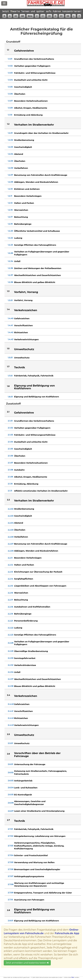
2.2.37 (11, 679)
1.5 (8, 349)
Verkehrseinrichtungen (26, 339)
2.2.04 (11, 523)
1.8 (8, 386)
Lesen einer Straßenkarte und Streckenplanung (39, 811)
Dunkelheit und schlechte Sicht (31, 80)
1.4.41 (10, 325)
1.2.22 (10, 238)
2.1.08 (10, 470)
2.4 (8, 695)
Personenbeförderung (26, 621)
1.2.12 (10, 203)
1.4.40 (11, 318)
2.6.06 (11, 803)
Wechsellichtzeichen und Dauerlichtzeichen (38, 275)
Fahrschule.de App (67, 933)
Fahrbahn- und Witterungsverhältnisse (35, 73)
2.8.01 (10, 921)
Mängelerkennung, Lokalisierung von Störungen (40, 836)
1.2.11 (10, 196)
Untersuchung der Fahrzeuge (30, 764)
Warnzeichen (21, 210)
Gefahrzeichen (22, 318)
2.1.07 (10, 463)
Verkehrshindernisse (25, 665)
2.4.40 (11, 704)
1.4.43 (11, 339)
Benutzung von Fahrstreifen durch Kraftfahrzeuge (41, 175)
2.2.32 (11, 665)
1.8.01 (10, 397)
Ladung (18, 238)
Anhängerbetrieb (23, 781)
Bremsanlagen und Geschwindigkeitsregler (37, 869)
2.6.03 (11, 781)
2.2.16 (10, 593)
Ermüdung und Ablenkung (28, 115)
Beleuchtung (21, 217)
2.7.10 (10, 900)
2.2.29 (11, 651)
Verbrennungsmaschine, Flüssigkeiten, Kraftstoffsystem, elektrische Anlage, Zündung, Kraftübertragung (39, 846)
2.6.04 (11, 788)
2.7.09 (11, 893)
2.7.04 (11, 855)
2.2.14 (10, 579)
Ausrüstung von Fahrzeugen (29, 900)
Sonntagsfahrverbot (25, 658)
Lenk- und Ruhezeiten (26, 788)
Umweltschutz (22, 358)
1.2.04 (11, 154)
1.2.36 (10, 268)
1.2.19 (10, 224)
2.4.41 (11, 711)
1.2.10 (10, 189)
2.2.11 (10, 558)
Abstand (19, 154)
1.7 (8, 367)
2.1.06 (10, 456)
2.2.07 (11, 544)
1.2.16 (10, 210)
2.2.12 (10, 565)
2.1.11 (10, 491)
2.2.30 (11, 658)
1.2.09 (10, 182)
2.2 (8, 500)
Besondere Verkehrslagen (28, 196)
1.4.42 (11, 332)
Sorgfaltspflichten (24, 579)
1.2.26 (10, 253)
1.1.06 (10, 94)
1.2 (8, 124)
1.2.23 (10, 245)
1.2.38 (10, 282)
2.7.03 (11, 846)
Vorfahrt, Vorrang (23, 300)
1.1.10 (10, 115)
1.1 (8, 50)
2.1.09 (10, 477)
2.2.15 (10, 586)
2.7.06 (11, 869)
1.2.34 (10, 261)
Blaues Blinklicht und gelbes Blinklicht (35, 282)
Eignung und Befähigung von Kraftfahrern (37, 397)
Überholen (20, 94)
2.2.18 (10, 607)
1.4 (8, 309)
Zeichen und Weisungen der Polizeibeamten (38, 268)
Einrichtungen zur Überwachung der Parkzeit (38, 572)
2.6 (8, 754)
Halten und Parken (24, 203)
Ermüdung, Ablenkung (26, 484)
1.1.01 (10, 59)
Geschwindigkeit (23, 87)
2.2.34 (11, 672)
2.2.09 (11, 551)
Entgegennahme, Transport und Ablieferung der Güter (43, 893)
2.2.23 (11, 635)
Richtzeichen (21, 332)
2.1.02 (10, 428)
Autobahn (19, 470)
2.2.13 (10, 572)
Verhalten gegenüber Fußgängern (32, 66)
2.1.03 (10, 435)
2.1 (8, 412)
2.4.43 (11, 725)
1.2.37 (10, 275)
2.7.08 (11, 884)
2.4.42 (11, 718)
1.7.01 (10, 376)
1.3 (8, 291)
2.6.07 (11, 811)
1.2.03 (10, 147)
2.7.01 (10, 829)
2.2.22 (11, 628)
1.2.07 (10, 175)
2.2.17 (10, 600)
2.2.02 (11, 509)
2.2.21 (10, 621)
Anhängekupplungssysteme (29, 876)
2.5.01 (10, 743)
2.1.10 (10, 484)
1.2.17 (10, 217)
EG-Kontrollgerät (23, 795)
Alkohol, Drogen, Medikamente (31, 108)
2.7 (8, 820)
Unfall (17, 261)
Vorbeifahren (21, 168)
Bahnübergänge (23, 224)
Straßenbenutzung (24, 140)
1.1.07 (10, 101)
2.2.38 (11, 686)
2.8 (8, 910)
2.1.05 (10, 449)
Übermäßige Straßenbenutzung (31, 651)
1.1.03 (10, 73)
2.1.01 (10, 421)
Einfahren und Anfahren (27, 189)
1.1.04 (10, 80)
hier (73, 977)
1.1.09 (10, 108)
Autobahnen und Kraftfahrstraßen (32, 607)
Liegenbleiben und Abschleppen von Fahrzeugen (40, 586)
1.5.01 (10, 358)
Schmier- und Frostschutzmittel (31, 855)
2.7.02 (11, 836)
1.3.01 (10, 300)
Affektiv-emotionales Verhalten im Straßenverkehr (41, 491)
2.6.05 (11, 795)
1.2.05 (10, 161)
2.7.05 (11, 862)
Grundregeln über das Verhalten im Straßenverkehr (41, 133)
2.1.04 (10, 442)
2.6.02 (11, 772)
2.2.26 (11, 643)
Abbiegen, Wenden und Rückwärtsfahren (36, 182)
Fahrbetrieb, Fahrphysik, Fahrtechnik (34, 376)
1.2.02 (10, 140)
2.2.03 (11, 516)
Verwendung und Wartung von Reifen (34, 862)
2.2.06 (11, 537)
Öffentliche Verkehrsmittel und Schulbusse (37, 231)
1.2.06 (10, 168)
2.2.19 (10, 614)
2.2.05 (11, 530)
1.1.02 (10, 66)
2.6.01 (10, 764)
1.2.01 (10, 133)
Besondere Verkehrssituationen (31, 101)
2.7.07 (11, 876)
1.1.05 (10, 87)
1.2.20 (10, 231)
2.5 (8, 734)
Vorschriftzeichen (24, 325)
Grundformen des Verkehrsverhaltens (34, 59)
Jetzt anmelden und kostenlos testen (27, 963)
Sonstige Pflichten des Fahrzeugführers (35, 245)
